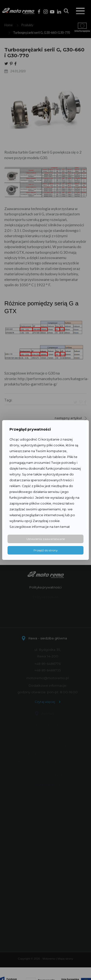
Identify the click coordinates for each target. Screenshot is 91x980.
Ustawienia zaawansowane (46, 539)
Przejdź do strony (46, 550)
